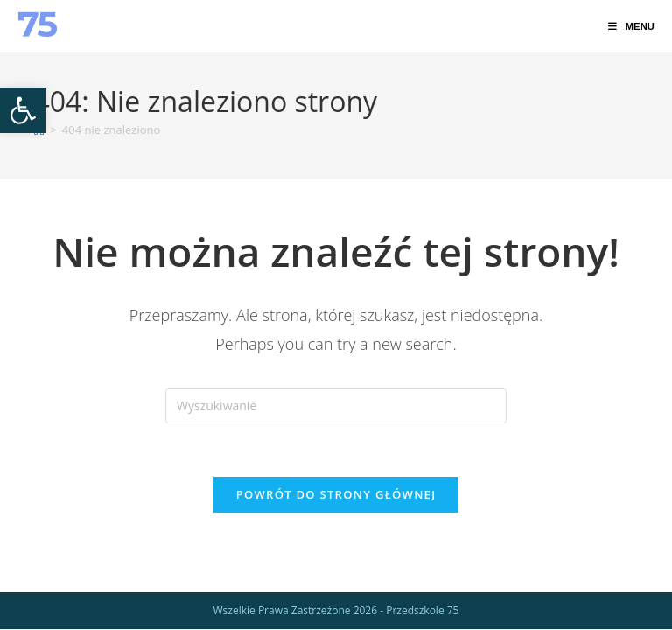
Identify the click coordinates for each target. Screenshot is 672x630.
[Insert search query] (336, 406)
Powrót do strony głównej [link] (336, 494)
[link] (23, 110)
